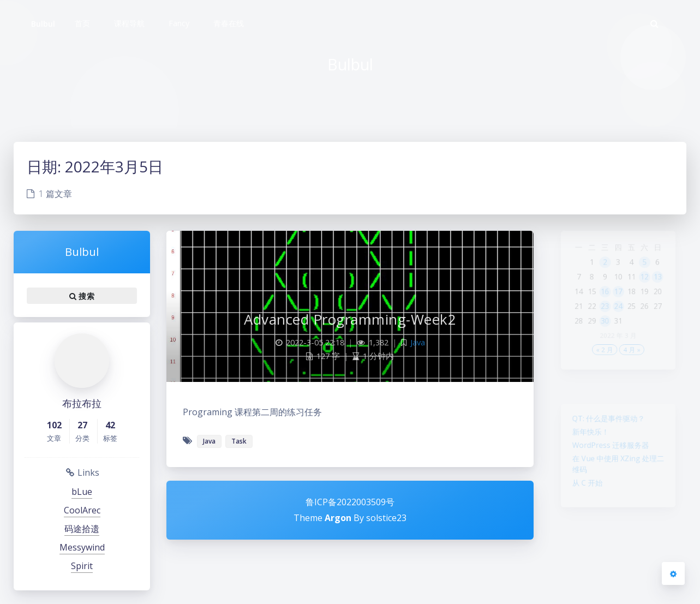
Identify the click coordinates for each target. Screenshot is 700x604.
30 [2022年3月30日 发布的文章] (602, 338)
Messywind (82, 547)
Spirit (82, 566)
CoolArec (82, 510)
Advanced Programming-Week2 (350, 319)
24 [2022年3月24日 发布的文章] (618, 320)
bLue (82, 492)
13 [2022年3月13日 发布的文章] (665, 285)
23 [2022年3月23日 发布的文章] (602, 320)
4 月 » (634, 372)
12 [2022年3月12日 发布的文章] (649, 285)
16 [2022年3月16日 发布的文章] (602, 303)
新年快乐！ (585, 437)
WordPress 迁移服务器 (609, 453)
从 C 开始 (582, 498)
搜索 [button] (82, 296)
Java (418, 342)
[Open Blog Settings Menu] (673, 573)
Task (239, 441)
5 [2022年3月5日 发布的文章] (650, 268)
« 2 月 (602, 372)
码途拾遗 (82, 529)
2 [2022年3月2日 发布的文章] (603, 268)
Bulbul (43, 24)
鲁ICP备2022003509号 (350, 502)
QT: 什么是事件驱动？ (607, 421)
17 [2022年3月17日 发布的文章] (618, 303)
